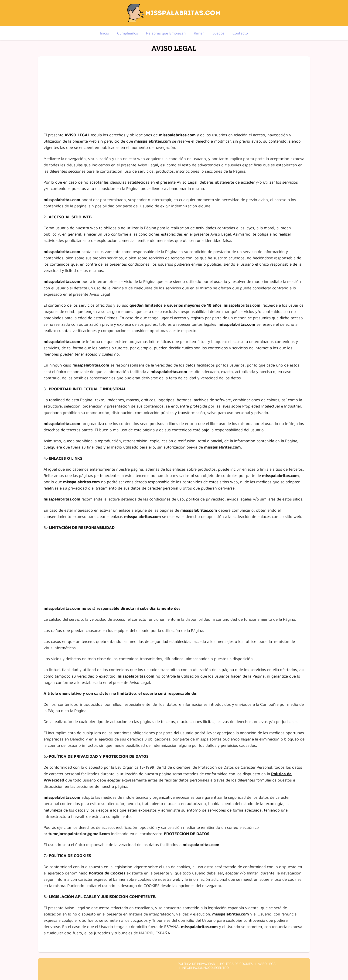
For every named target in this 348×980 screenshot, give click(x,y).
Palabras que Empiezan (166, 33)
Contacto (240, 33)
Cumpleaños (128, 33)
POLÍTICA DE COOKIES (236, 964)
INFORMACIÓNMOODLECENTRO (205, 968)
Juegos (218, 33)
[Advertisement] (174, 89)
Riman (199, 33)
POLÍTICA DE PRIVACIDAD (196, 964)
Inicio (105, 33)
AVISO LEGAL (268, 964)
